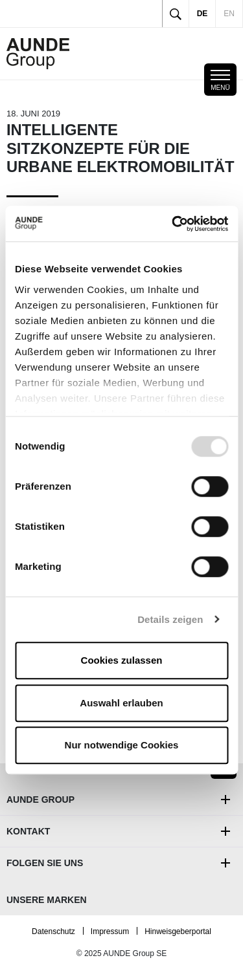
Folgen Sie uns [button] (45, 863)
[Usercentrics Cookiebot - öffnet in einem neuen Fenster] (173, 224)
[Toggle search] (176, 14)
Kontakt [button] (28, 831)
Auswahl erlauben (121, 703)
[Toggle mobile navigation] (220, 80)
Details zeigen (170, 619)
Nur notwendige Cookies (122, 745)
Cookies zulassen (122, 660)
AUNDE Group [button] (40, 800)
